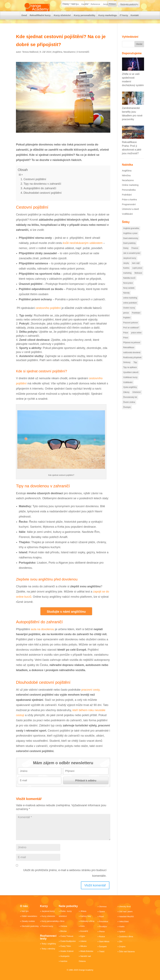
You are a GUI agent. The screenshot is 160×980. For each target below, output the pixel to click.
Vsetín (122, 927)
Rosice (102, 937)
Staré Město (104, 942)
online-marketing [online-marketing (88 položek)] (130, 304)
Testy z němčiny (48, 949)
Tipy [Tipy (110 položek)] (135, 368)
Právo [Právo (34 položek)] (126, 343)
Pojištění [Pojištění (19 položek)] (127, 323)
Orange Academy (86, 970)
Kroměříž (84, 931)
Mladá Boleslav (87, 951)
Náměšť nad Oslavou (85, 959)
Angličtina (57, 58)
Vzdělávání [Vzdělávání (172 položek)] (128, 388)
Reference (96, 14)
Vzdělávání (127, 220)
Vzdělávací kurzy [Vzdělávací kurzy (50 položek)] (130, 383)
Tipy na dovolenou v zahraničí (42, 190)
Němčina (126, 181)
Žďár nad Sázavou (127, 952)
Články (66, 14)
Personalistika (129, 196)
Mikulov (84, 946)
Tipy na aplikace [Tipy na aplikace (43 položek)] (130, 373)
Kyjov (83, 936)
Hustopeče (65, 956)
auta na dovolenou (42, 635)
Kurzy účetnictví (62, 25)
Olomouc (103, 907)
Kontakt (135, 25)
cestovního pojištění (48, 314)
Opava (102, 912)
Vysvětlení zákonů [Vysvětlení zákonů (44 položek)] (131, 378)
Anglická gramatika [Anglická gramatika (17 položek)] (131, 234)
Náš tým (75, 14)
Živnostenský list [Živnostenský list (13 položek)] (130, 403)
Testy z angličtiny (49, 944)
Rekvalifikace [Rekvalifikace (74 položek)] (129, 353)
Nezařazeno (69, 58)
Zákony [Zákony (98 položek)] (126, 398)
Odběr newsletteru (29, 916)
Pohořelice (104, 922)
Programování (129, 210)
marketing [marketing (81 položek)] (127, 279)
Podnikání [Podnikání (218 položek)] (136, 319)
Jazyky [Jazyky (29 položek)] (126, 269)
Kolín (82, 926)
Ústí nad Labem (126, 912)
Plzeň (101, 917)
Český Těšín (65, 946)
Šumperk (103, 947)
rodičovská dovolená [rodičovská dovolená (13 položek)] (132, 358)
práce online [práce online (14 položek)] (136, 338)
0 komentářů (83, 58)
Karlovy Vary (86, 916)
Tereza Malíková (30, 58)
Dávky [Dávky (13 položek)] (126, 254)
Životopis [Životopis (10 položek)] (127, 413)
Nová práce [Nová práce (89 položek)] (128, 289)
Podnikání (127, 200)
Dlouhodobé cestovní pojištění (42, 199)
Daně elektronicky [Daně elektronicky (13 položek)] (131, 244)
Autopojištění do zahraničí (40, 194)
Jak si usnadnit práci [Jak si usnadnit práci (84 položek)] (132, 259)
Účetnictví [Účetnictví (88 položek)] (137, 398)
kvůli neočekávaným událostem (83, 249)
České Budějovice (68, 941)
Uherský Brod (125, 907)
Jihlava (83, 911)
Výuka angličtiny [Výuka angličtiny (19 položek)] (130, 393)
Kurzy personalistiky (84, 25)
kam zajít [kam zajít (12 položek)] (136, 269)
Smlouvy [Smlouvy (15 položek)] (127, 368)
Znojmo (122, 947)
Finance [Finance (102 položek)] (135, 254)
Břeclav (63, 931)
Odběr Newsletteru (128, 5)
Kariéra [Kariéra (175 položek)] (126, 274)
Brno (62, 921)
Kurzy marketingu (107, 25)
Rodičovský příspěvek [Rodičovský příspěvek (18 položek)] (132, 363)
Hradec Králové (67, 951)
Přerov (102, 932)
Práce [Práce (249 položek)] (126, 338)
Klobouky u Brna (87, 921)
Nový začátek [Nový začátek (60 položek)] (129, 294)
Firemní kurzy (47, 926)
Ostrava (64, 926)
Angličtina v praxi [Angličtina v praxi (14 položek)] (130, 239)
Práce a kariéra (129, 205)
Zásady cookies (28, 921)
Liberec (83, 941)
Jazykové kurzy (110, 14)
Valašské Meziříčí (126, 917)
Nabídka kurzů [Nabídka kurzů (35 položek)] (129, 284)
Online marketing (130, 191)
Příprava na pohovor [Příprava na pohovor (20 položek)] (132, 348)
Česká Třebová (67, 936)
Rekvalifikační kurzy (40, 25)
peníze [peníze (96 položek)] (126, 319)
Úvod (24, 25)
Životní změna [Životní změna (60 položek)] (129, 408)
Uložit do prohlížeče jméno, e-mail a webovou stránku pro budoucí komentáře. (65, 879)
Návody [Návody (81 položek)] (126, 299)
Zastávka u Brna (126, 937)
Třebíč (102, 952)
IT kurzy (124, 25)
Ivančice (64, 961)
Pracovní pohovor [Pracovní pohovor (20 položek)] (131, 328)
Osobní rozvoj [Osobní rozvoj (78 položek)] (129, 314)
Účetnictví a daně (130, 215)
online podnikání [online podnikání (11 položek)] (130, 309)
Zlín (121, 942)
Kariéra (85, 14)
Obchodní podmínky (129, 14)
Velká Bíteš (124, 922)
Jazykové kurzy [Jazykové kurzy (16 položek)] (130, 264)
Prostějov (103, 927)
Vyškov (122, 932)
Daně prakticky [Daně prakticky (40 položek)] (129, 249)
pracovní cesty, (91, 695)
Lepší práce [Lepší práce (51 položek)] (137, 274)
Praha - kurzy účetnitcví (65, 914)
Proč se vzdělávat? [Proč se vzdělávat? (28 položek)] (131, 333)
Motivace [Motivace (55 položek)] (138, 279)
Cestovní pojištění (35, 185)
